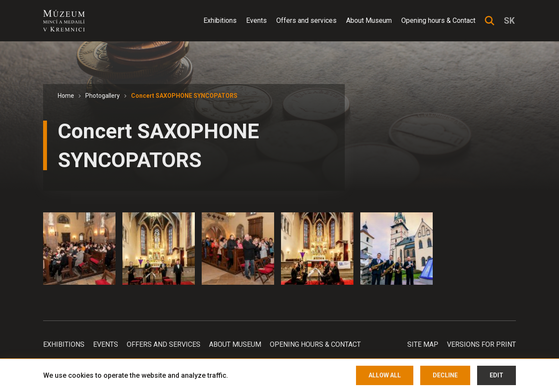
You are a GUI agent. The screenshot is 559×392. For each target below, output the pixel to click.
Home (66, 96)
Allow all (385, 375)
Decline (445, 375)
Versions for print (481, 344)
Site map (423, 344)
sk (509, 21)
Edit (497, 375)
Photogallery (103, 96)
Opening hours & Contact (438, 20)
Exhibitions (220, 20)
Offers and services (306, 20)
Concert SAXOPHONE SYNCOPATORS (184, 96)
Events (256, 20)
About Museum (369, 20)
